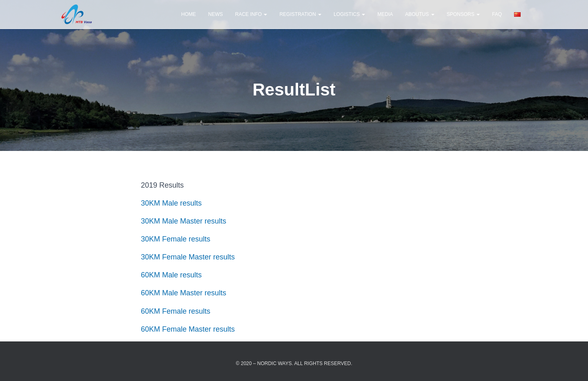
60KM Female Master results (188, 329)
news (216, 14)
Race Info (251, 14)
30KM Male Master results (184, 221)
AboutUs (420, 14)
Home (189, 14)
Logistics (349, 14)
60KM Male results (172, 275)
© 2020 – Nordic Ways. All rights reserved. (294, 363)
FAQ (497, 14)
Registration (300, 14)
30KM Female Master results (188, 257)
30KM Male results (171, 203)
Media (385, 14)
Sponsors (463, 14)
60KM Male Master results (184, 293)
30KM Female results (176, 239)
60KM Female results (176, 311)
